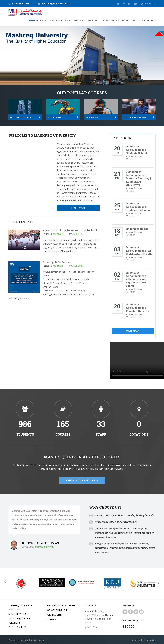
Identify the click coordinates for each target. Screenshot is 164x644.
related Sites (55, 615)
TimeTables (147, 20)
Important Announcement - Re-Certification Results (139, 251)
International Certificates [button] (119, 20)
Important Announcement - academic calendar (138, 207)
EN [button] (146, 4)
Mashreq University (44, 547)
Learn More (25, 71)
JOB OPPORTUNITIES (58, 610)
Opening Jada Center (56, 262)
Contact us (135, 640)
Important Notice (137, 229)
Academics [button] (62, 20)
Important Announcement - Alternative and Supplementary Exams (137, 279)
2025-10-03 (78, 266)
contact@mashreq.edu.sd (57, 4)
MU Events (58, 234)
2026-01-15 (78, 234)
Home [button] (32, 20)
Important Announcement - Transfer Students (137, 308)
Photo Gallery (17, 627)
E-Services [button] (91, 20)
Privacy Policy (149, 640)
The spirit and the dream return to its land (70, 230)
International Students (61, 605)
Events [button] (77, 20)
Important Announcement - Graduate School (137, 150)
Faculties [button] (45, 20)
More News (133, 331)
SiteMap (51, 619)
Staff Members (17, 614)
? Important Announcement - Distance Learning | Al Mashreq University (138, 178)
